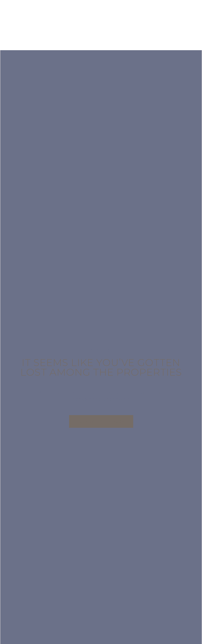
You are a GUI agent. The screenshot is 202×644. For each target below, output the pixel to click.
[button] (101, 421)
